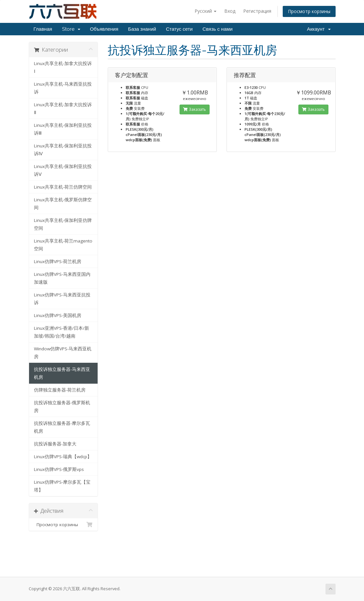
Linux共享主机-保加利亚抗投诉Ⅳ (63, 150)
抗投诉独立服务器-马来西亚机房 (62, 373)
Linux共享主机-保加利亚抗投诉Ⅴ (63, 170)
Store (71, 29)
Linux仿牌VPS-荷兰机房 (58, 261)
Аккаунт (319, 29)
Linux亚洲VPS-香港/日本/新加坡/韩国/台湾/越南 (62, 332)
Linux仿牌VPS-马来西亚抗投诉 (62, 299)
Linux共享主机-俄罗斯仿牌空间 (63, 204)
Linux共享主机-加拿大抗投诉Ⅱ (63, 109)
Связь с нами (217, 29)
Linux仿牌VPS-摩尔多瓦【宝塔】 (62, 486)
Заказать (195, 109)
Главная (43, 29)
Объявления (104, 29)
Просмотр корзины (309, 11)
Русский (206, 11)
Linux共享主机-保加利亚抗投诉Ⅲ (63, 129)
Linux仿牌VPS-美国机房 (58, 315)
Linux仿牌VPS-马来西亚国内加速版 (62, 278)
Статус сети (179, 29)
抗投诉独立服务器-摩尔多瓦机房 (62, 427)
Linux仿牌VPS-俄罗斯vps (59, 469)
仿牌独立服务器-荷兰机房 (60, 390)
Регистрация (257, 11)
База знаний (142, 29)
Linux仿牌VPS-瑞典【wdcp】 (63, 457)
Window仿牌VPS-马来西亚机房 (63, 353)
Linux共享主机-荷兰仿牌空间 (63, 187)
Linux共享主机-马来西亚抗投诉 (63, 88)
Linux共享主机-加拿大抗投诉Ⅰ (63, 67)
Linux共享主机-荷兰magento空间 (63, 245)
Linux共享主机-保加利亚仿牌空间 (63, 224)
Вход (230, 11)
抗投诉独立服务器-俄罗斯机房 (62, 407)
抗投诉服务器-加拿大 (55, 444)
